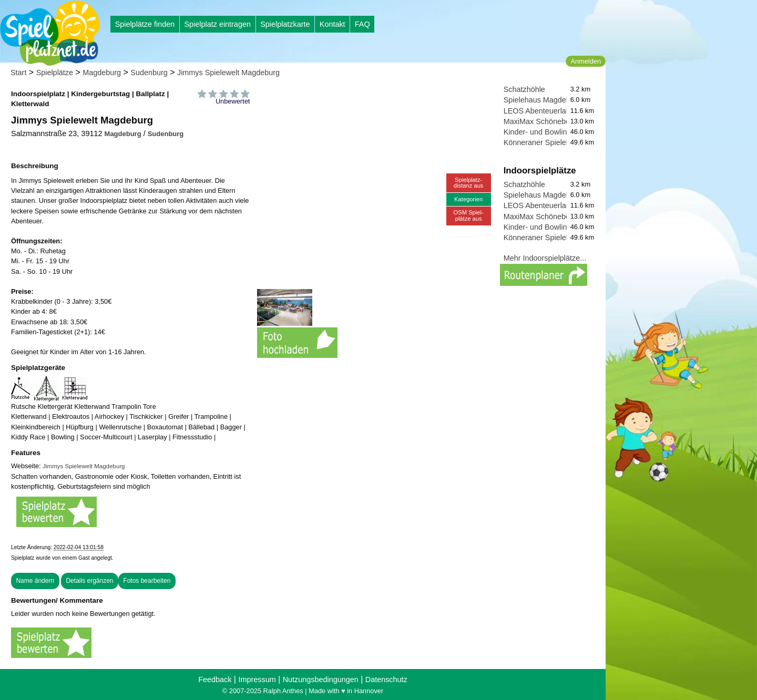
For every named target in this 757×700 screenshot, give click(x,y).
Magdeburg (102, 73)
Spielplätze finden (145, 24)
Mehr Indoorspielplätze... (545, 258)
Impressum (257, 680)
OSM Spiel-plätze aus (469, 215)
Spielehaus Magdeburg (543, 100)
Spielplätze (55, 73)
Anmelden (586, 61)
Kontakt (333, 24)
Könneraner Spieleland (542, 142)
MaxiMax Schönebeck (541, 121)
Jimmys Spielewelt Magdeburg (228, 73)
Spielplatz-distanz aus (469, 183)
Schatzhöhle (524, 89)
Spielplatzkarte (285, 24)
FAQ (362, 24)
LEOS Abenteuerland (539, 111)
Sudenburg (149, 73)
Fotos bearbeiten (147, 581)
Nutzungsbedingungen (321, 680)
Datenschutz (386, 680)
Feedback (215, 680)
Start (18, 73)
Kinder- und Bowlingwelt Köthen (557, 132)
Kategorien (468, 199)
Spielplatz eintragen (217, 24)
